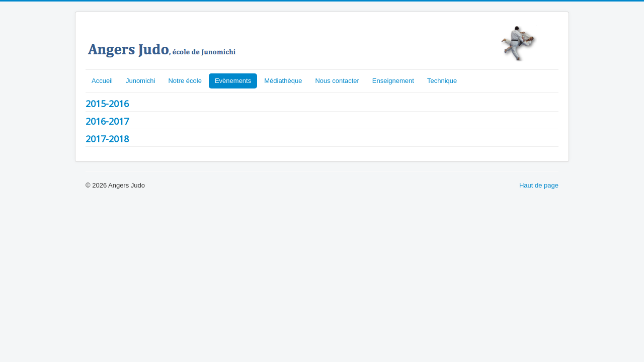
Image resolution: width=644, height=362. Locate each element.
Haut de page (539, 185)
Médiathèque (283, 81)
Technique (442, 81)
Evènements (233, 81)
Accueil (102, 81)
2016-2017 (107, 121)
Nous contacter (337, 81)
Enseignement (393, 81)
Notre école (185, 81)
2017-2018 (107, 139)
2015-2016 (107, 104)
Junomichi (141, 81)
